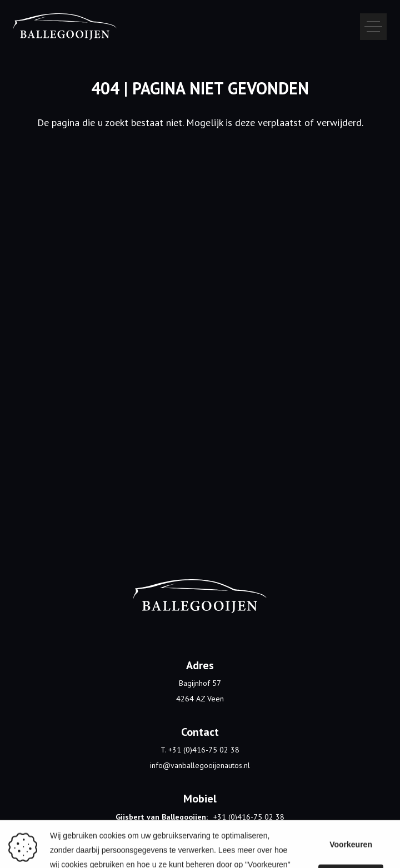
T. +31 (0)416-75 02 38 (200, 750)
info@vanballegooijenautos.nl (200, 765)
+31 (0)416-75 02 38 (249, 817)
